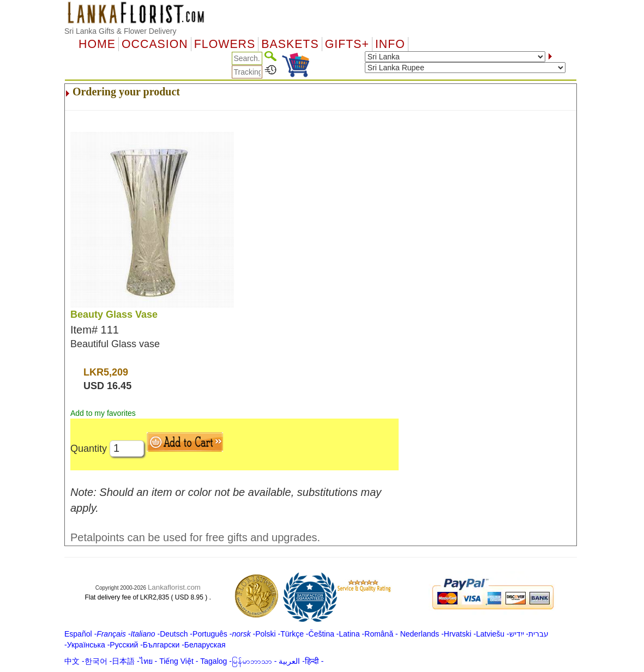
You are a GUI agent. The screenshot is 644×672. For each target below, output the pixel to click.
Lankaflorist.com (174, 587)
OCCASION (155, 44)
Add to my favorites (103, 413)
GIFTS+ (347, 44)
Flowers (225, 44)
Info (390, 44)
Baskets (290, 44)
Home (97, 44)
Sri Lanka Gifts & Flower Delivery (120, 31)
